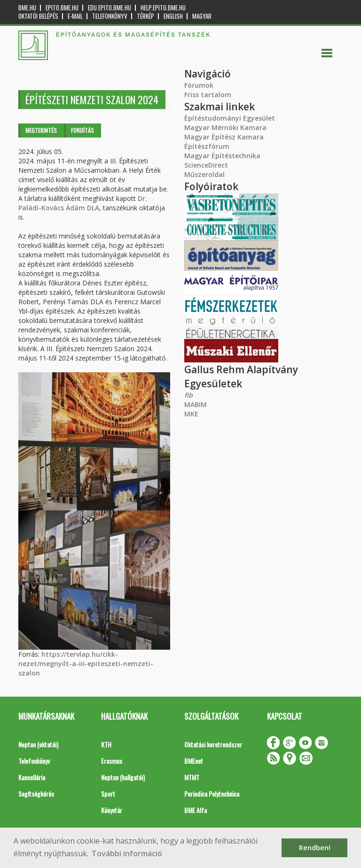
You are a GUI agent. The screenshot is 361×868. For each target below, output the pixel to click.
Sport (108, 794)
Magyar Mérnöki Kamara (225, 127)
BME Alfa (196, 810)
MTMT (192, 777)
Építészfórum (207, 146)
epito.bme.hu (62, 8)
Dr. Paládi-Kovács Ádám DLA (83, 203)
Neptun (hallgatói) (123, 777)
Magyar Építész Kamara (224, 137)
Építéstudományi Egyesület (230, 118)
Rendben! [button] (315, 848)
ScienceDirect (206, 165)
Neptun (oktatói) (38, 744)
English (173, 16)
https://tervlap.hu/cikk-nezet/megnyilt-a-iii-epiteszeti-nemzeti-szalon (86, 664)
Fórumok (199, 85)
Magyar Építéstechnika (222, 156)
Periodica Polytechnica (212, 794)
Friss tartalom (208, 95)
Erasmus (112, 761)
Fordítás (82, 130)
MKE (191, 414)
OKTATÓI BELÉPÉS (38, 16)
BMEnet (194, 761)
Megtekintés (41, 130)
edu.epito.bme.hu (110, 8)
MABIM (196, 404)
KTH (106, 744)
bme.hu (27, 8)
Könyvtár (112, 810)
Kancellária (32, 777)
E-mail (75, 16)
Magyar (202, 16)
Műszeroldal (204, 174)
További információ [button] (127, 853)
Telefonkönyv (110, 16)
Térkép (145, 16)
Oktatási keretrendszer (213, 744)
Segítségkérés (36, 794)
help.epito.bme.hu (163, 8)
